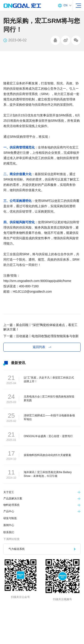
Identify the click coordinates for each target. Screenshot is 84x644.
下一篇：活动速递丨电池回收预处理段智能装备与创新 (41, 336)
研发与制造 (10, 518)
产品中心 (9, 511)
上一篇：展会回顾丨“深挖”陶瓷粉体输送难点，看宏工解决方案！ (40, 327)
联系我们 (9, 532)
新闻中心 (9, 525)
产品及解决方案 (13, 498)
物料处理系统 (11, 505)
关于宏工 (9, 492)
